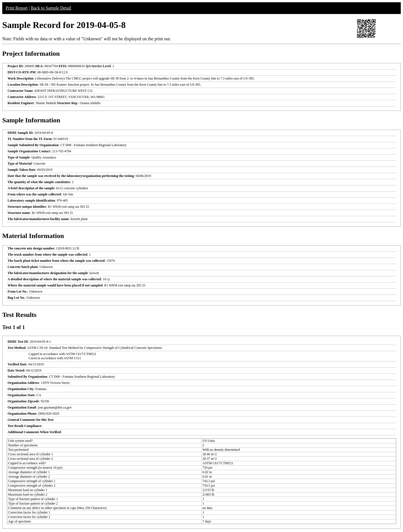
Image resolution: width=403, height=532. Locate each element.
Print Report (17, 8)
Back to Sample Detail (51, 8)
